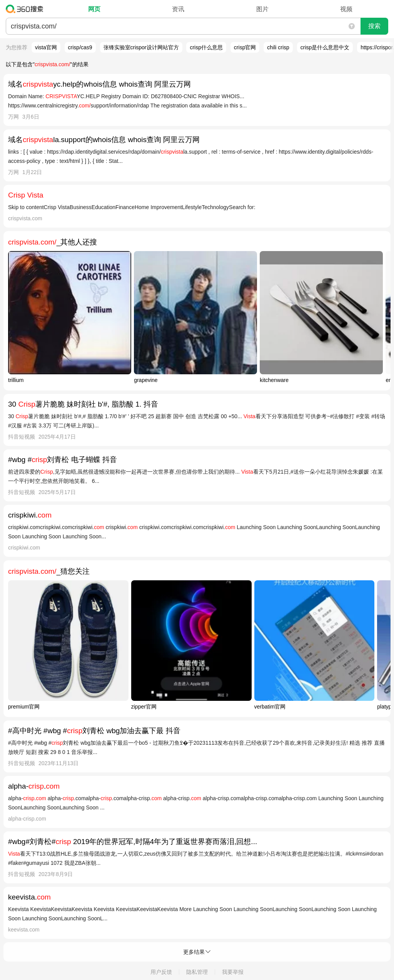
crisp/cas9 (80, 47)
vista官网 (46, 47)
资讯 (178, 9)
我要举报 (233, 972)
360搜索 (26, 9)
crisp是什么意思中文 (325, 47)
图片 (262, 9)
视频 (346, 9)
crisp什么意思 (206, 47)
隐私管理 (197, 972)
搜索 (374, 26)
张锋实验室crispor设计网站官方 (141, 47)
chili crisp (278, 47)
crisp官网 (245, 47)
